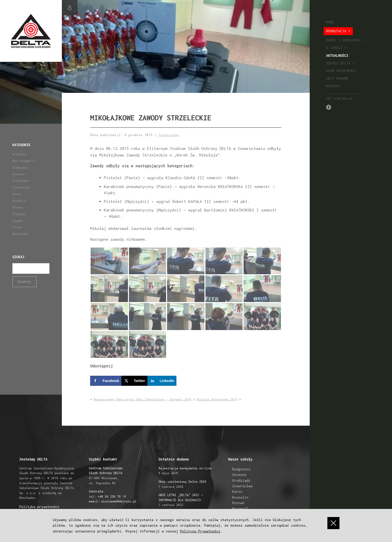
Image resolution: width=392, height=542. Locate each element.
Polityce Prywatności (200, 531)
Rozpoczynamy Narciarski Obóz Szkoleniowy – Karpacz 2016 (142, 399)
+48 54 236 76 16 (112, 496)
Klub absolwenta (341, 71)
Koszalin (19, 201)
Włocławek (20, 234)
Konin (17, 194)
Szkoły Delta (338, 63)
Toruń (17, 227)
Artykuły (19, 154)
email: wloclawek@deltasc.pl (113, 501)
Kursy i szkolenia (343, 40)
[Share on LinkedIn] (162, 381)
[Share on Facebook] (106, 381)
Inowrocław (21, 187)
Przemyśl (19, 214)
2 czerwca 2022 (181, 500)
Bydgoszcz (20, 167)
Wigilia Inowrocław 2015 (217, 399)
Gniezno (19, 174)
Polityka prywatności (39, 507)
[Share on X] (134, 381)
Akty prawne (337, 78)
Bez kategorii (24, 161)
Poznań (18, 207)
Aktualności (337, 55)
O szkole (334, 48)
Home (330, 22)
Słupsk (18, 221)
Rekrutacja (336, 31)
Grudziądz (20, 181)
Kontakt (333, 86)
